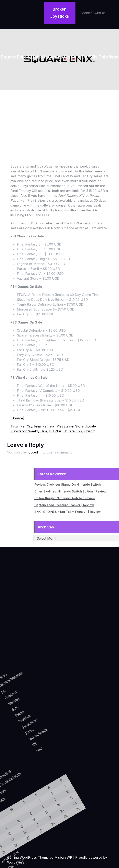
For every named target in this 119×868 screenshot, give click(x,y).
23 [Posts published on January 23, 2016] (20, 795)
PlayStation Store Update (76, 426)
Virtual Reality (57, 714)
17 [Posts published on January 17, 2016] (20, 779)
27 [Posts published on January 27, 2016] (9, 837)
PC (3, 700)
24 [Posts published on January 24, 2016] (26, 781)
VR (60, 725)
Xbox (67, 726)
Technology (44, 710)
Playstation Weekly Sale (29, 431)
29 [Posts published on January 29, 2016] (21, 811)
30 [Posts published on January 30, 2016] (26, 797)
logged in (35, 452)
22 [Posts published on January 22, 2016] (15, 808)
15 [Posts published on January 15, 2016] (9, 805)
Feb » (17, 861)
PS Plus (55, 431)
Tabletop (36, 710)
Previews (12, 699)
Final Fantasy (44, 426)
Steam (29, 709)
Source (17, 418)
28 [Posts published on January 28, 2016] (15, 824)
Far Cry (26, 426)
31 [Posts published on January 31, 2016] (32, 784)
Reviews (17, 702)
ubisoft (89, 431)
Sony (23, 707)
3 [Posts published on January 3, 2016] (8, 774)
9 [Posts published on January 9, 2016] (8, 790)
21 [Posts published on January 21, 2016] (9, 821)
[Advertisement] (60, 120)
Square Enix (73, 431)
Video (48, 717)
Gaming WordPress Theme (28, 857)
